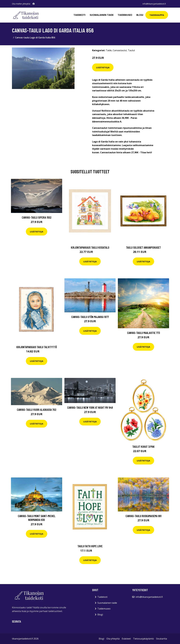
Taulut (131, 50)
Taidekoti (80, 15)
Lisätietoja (103, 67)
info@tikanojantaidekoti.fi (154, 4)
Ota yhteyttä (113, 639)
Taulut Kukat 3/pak (143, 447)
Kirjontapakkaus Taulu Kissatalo (90, 247)
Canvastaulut (120, 50)
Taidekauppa (157, 15)
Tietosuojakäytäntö (143, 639)
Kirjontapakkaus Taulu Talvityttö (37, 347)
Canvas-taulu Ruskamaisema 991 (144, 516)
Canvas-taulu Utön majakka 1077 (90, 317)
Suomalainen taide (102, 15)
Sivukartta (162, 639)
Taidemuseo (125, 15)
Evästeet (126, 639)
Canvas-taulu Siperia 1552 (37, 217)
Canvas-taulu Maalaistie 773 (144, 333)
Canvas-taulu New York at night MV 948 (90, 407)
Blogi (140, 15)
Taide (109, 50)
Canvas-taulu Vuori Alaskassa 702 (37, 410)
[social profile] (34, 4)
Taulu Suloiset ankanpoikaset (143, 247)
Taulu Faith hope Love (90, 546)
